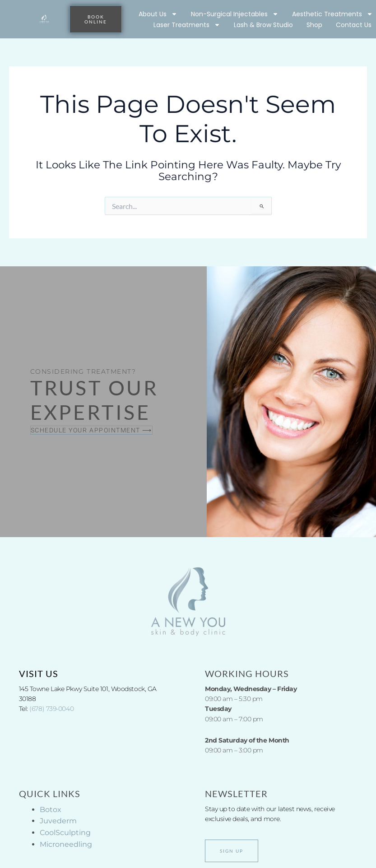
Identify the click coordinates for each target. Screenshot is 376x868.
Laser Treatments (187, 25)
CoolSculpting (65, 833)
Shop (314, 25)
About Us (158, 14)
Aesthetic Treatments (332, 14)
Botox (51, 810)
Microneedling (66, 844)
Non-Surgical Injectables (235, 14)
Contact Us (354, 25)
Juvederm (58, 821)
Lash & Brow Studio (263, 25)
